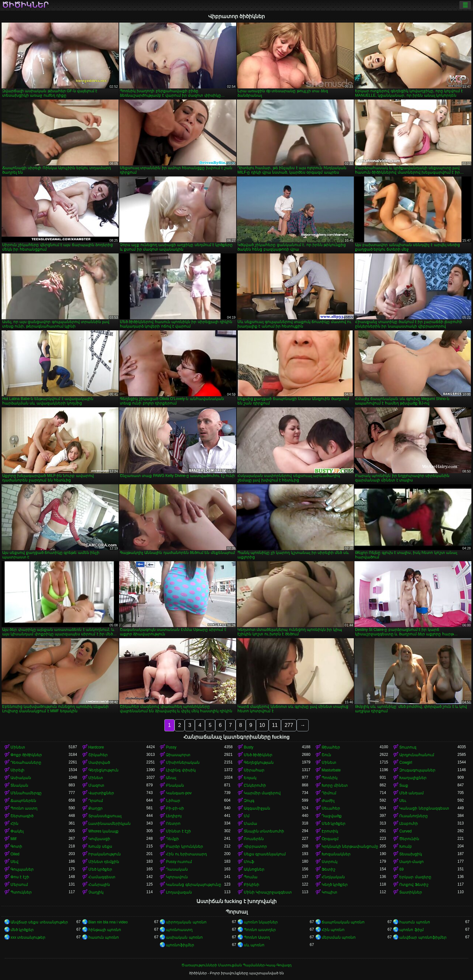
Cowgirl (406, 763)
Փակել (17, 831)
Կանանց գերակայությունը (193, 885)
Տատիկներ (411, 892)
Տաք (404, 785)
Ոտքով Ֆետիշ (414, 885)
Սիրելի (17, 770)
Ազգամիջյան (257, 808)
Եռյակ (250, 778)
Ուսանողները (414, 816)
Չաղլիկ (96, 892)
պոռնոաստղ (179, 930)
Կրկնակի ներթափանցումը (350, 846)
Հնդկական (333, 877)
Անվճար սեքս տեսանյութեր (39, 922)
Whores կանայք (104, 831)
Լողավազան (179, 892)
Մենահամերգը (26, 793)
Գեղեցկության (259, 763)
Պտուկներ (21, 892)
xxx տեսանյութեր (28, 937)
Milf (14, 839)
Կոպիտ (329, 892)
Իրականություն (105, 854)
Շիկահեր (98, 755)
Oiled (15, 854)
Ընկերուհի (255, 785)
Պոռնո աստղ (24, 808)
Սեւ (403, 801)
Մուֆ (249, 862)
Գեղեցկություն (103, 770)
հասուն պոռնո (415, 922)
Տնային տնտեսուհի (264, 831)
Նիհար (173, 801)
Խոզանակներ (336, 854)
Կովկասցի (99, 839)
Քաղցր (96, 808)
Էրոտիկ (330, 831)
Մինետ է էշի (178, 831)
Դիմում (329, 793)
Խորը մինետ (335, 785)
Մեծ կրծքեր (334, 824)
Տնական (19, 785)
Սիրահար (254, 770)
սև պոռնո (254, 945)
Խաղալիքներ (413, 778)
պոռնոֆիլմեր (180, 945)
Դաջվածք (332, 816)
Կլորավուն (177, 877)
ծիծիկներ (25, 5)
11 (275, 725)
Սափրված (99, 763)
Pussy (171, 747)
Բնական (175, 785)
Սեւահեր (331, 808)
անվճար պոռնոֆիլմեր (423, 937)
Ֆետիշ (329, 869)
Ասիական (21, 778)
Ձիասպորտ (178, 755)
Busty (249, 747)
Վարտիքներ (101, 793)
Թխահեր (331, 747)
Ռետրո (173, 824)
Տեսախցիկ (411, 854)
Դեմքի (172, 839)
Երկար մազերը (415, 877)
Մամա (250, 824)
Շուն (326, 755)
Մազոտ (96, 785)
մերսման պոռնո (339, 937)
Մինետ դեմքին (104, 862)
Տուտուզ (408, 747)
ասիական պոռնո (184, 937)
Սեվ (14, 862)
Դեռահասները (26, 763)
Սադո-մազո (411, 862)
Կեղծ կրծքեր (335, 885)
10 (262, 725)
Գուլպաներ (22, 869)
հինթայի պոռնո (105, 930)
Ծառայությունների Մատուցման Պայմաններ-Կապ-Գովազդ (236, 965)
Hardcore (96, 747)
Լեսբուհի (409, 824)
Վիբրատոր (255, 846)
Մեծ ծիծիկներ (258, 755)
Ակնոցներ (254, 869)
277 (289, 725)
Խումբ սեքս (100, 846)
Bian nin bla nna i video (108, 922)
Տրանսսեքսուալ (105, 816)
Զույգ (249, 801)
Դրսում (96, 801)
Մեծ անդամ (411, 793)
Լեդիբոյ (174, 816)
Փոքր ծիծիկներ (26, 755)
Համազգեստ (102, 877)
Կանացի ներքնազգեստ (424, 808)
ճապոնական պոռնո (343, 922)
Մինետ (18, 747)
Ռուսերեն (254, 839)
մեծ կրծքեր (22, 930)
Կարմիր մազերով (262, 793)
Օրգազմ (330, 839)
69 (401, 869)
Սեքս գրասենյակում (265, 854)
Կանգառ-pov (179, 793)
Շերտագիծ (22, 816)
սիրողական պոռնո (186, 922)
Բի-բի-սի (175, 808)
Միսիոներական (183, 763)
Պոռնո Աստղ (257, 937)
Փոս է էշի (20, 877)
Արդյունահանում (417, 755)
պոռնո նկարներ (261, 922)
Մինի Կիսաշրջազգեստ (268, 892)
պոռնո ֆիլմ (411, 930)
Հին (14, 824)
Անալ (171, 778)
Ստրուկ (330, 862)
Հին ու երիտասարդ (186, 854)
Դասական (177, 869)
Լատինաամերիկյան (110, 824)
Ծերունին (409, 839)
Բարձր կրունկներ (184, 846)
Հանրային (99, 885)
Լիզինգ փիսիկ (181, 770)
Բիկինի (252, 885)
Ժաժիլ (328, 801)
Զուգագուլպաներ (417, 770)
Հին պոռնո (333, 930)
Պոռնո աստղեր (260, 930)
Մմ (247, 816)
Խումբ (406, 846)
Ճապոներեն (23, 801)
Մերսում (19, 885)
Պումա (251, 877)
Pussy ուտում (179, 862)
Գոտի (16, 846)
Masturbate (331, 770)
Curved (405, 831)
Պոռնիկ (330, 778)
